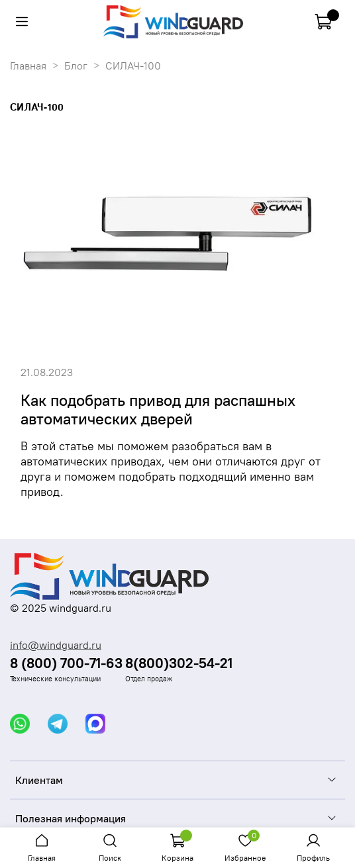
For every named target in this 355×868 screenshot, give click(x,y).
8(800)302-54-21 (179, 663)
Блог (76, 66)
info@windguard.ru (56, 645)
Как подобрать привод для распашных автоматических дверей (158, 410)
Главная (28, 66)
